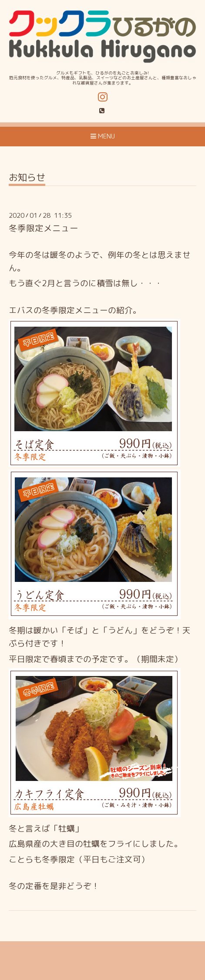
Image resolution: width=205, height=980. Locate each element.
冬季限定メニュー (44, 228)
